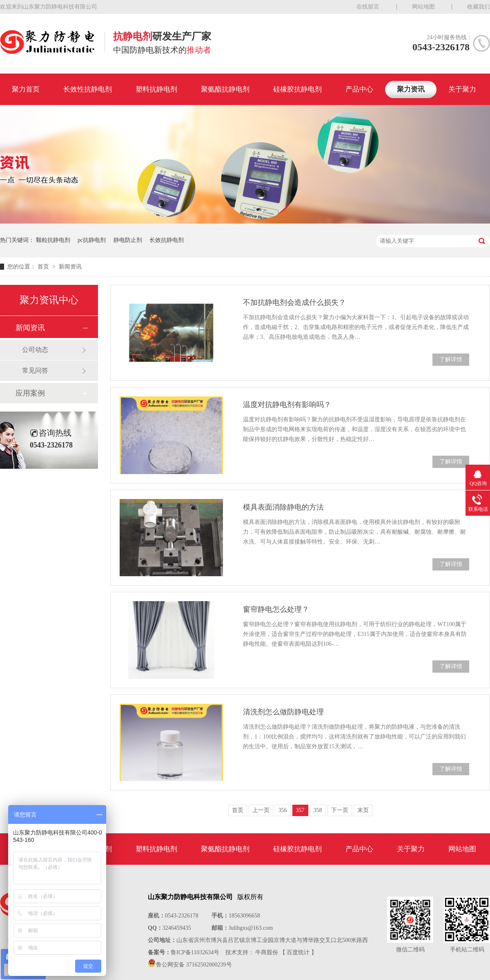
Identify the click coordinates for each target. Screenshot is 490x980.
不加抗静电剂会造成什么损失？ (294, 302)
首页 (44, 267)
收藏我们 (479, 7)
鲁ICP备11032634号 (195, 952)
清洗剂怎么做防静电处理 (283, 712)
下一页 (340, 810)
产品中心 (359, 89)
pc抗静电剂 (92, 240)
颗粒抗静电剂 (53, 240)
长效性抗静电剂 (88, 89)
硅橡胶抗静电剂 (297, 89)
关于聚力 (462, 89)
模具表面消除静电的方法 (283, 507)
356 (283, 810)
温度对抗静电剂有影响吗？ (287, 405)
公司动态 (35, 350)
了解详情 (451, 359)
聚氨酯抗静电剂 (225, 89)
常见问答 (35, 370)
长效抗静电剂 (167, 240)
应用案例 (30, 393)
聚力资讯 (411, 89)
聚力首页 (26, 89)
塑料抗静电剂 (156, 89)
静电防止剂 (128, 240)
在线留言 (368, 7)
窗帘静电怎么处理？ (276, 609)
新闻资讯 (70, 267)
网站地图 (423, 7)
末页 (363, 810)
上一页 (261, 810)
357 (300, 810)
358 (318, 810)
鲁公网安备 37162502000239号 (194, 965)
